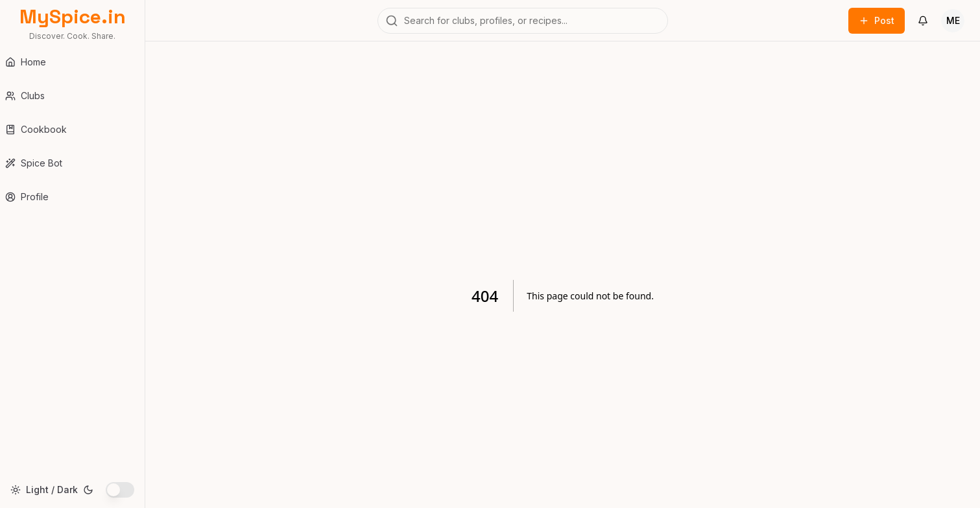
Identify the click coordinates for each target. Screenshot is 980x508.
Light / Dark (52, 490)
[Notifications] (923, 21)
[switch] (120, 490)
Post (877, 20)
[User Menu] (953, 21)
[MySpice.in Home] (72, 23)
